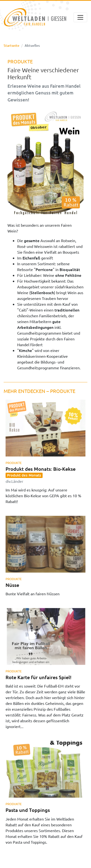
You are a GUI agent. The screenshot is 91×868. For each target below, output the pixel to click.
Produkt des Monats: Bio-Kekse (41, 475)
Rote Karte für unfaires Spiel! (38, 677)
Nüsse (12, 585)
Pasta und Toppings (28, 810)
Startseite (11, 45)
